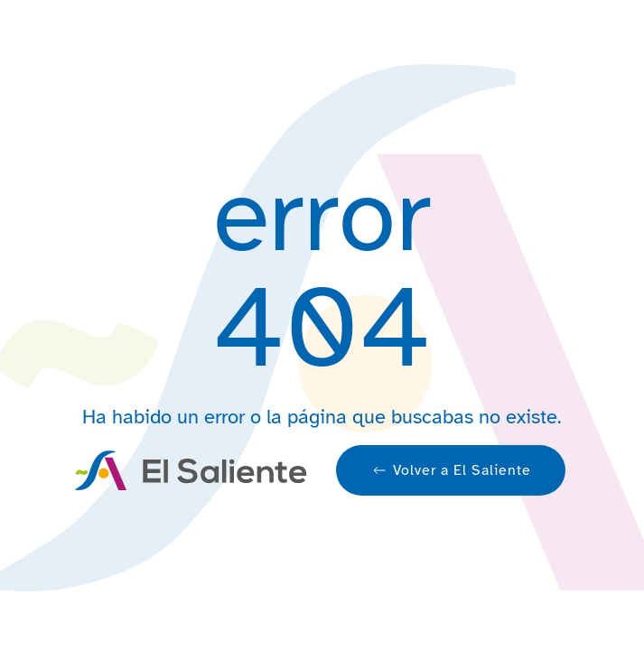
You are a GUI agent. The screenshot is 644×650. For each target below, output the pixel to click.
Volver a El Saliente (451, 470)
